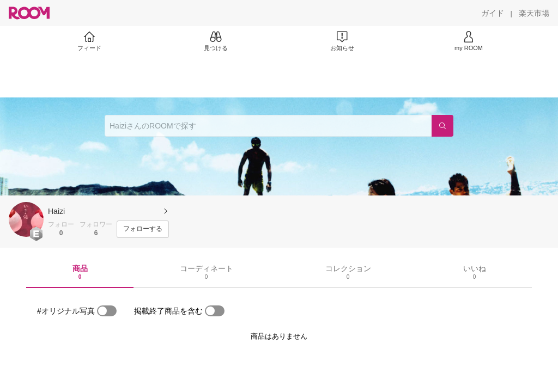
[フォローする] (143, 229)
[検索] (442, 126)
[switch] (107, 311)
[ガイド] (493, 13)
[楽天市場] (534, 13)
